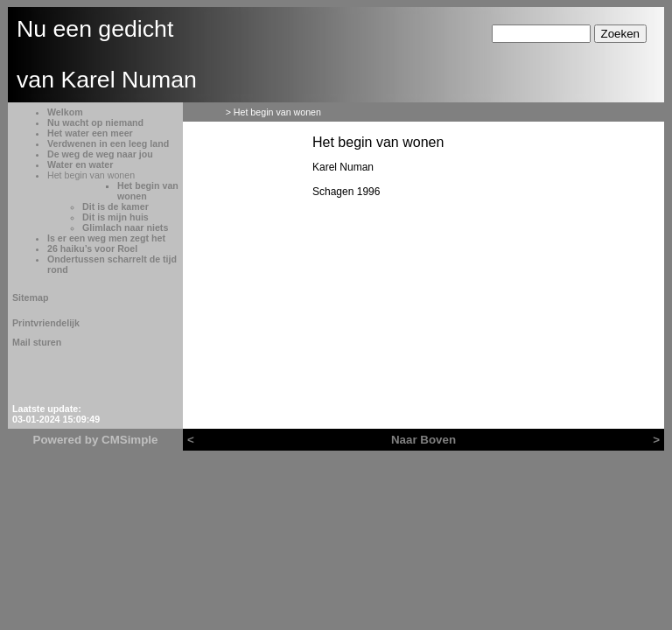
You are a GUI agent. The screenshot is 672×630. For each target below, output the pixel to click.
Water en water (80, 164)
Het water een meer (90, 133)
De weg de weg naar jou (100, 154)
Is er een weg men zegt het (106, 238)
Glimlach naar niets (125, 227)
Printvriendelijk (46, 323)
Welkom (65, 112)
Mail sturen (37, 342)
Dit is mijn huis (115, 217)
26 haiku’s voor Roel (92, 248)
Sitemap (30, 297)
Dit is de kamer (115, 206)
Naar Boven (423, 440)
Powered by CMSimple (96, 440)
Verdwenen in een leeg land (108, 143)
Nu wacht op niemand (95, 122)
